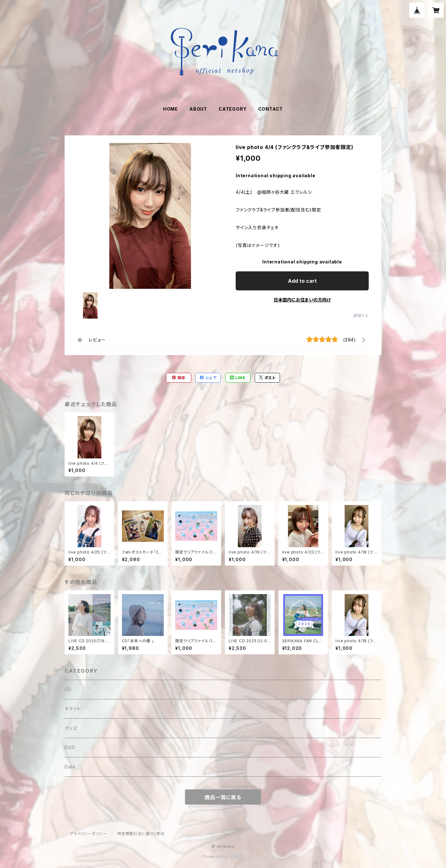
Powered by (223, 856)
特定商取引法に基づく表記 (141, 834)
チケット (73, 709)
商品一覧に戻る (223, 797)
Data (70, 767)
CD (68, 689)
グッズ (71, 728)
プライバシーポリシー (88, 834)
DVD (70, 747)
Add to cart (302, 281)
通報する (361, 316)
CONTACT (271, 109)
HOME (171, 109)
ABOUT (198, 109)
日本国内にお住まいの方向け (302, 300)
